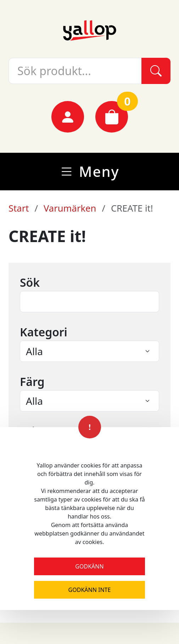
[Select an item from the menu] (89, 351)
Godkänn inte (90, 590)
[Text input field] (89, 302)
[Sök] (156, 71)
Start (19, 208)
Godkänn (89, 566)
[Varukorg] (112, 117)
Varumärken (70, 208)
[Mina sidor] (68, 117)
